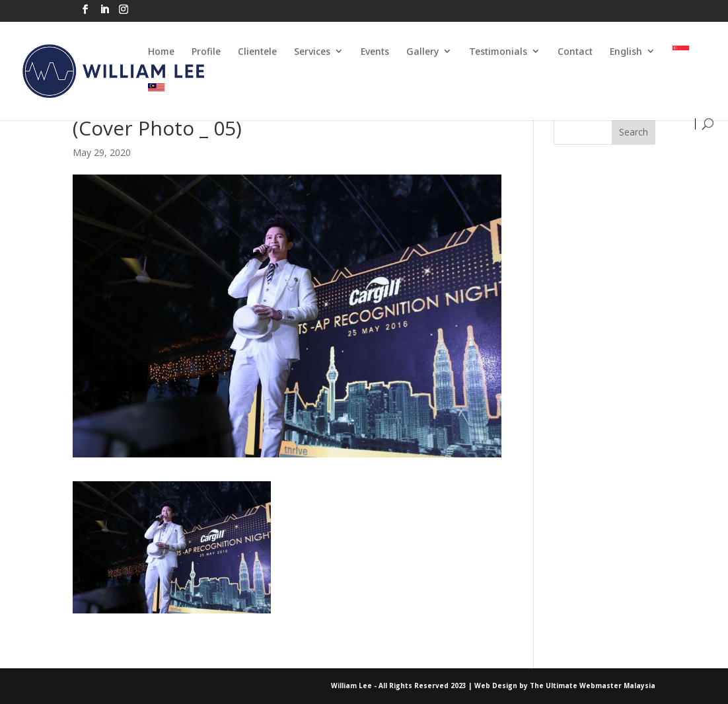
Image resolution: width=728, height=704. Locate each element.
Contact (575, 51)
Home (161, 51)
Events (375, 51)
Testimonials (498, 51)
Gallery (422, 51)
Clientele (257, 51)
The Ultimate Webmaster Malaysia (593, 685)
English (626, 51)
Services (312, 51)
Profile (206, 51)
